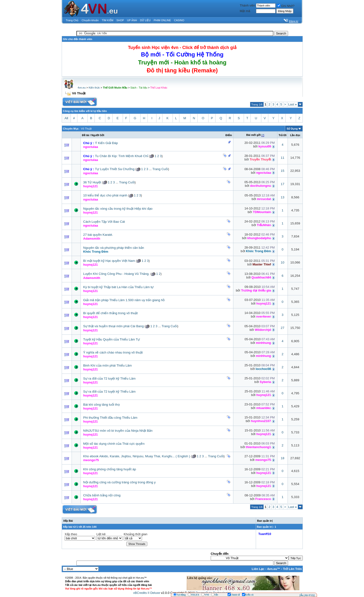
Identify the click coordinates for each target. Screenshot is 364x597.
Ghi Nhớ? (286, 6)
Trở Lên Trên (292, 569)
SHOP (120, 20)
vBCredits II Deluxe (147, 593)
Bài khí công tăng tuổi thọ (101, 405)
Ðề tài (86, 135)
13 (283, 197)
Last (293, 104)
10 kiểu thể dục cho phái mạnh (105, 195)
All (66, 118)
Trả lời (283, 135)
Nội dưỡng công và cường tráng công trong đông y (119, 482)
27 (283, 328)
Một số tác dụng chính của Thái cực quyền (114, 444)
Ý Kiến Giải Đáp (106, 143)
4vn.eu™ (274, 569)
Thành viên (248, 5)
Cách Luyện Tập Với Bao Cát (104, 222)
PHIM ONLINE (162, 20)
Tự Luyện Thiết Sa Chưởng (115, 169)
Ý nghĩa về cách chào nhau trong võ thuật (113, 352)
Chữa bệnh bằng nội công (102, 495)
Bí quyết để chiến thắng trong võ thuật (110, 313)
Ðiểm (229, 135)
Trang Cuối (160, 169)
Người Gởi (98, 135)
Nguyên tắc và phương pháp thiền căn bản (114, 248)
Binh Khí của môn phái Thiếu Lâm (108, 365)
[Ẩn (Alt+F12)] (307, 595)
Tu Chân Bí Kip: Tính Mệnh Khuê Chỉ (121, 156)
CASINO (179, 20)
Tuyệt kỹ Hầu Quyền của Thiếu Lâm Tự (112, 339)
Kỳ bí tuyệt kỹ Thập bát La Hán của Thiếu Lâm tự (118, 287)
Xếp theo (71, 534)
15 (283, 171)
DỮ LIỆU (145, 20)
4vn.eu (82, 88)
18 (283, 458)
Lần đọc (295, 135)
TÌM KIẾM (108, 20)
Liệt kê (101, 534)
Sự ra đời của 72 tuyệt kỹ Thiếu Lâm (109, 378)
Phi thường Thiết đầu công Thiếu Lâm (110, 418)
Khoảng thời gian (135, 534)
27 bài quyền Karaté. (98, 235)
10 (283, 262)
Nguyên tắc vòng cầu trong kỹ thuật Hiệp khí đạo (118, 209)
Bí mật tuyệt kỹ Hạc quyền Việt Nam (109, 261)
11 (283, 158)
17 (283, 184)
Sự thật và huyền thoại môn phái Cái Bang (113, 326)
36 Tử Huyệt (92, 182)
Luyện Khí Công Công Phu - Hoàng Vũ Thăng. (116, 274)
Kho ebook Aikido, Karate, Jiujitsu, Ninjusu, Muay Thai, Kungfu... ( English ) (137, 456)
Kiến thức (94, 88)
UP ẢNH (132, 20)
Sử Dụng (292, 129)
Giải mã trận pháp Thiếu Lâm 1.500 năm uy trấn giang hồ (124, 300)
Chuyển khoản (90, 20)
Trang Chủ (72, 20)
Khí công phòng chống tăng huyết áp (110, 469)
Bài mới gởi (253, 135)
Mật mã (245, 11)
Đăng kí (294, 21)
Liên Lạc (258, 569)
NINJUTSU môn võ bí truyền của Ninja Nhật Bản (118, 431)
